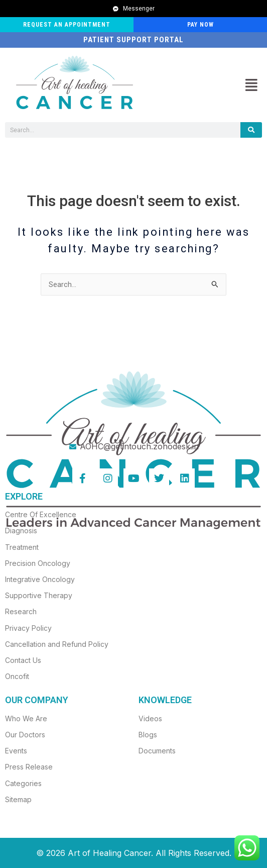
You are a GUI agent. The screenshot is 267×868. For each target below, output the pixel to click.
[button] (251, 85)
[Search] (251, 130)
